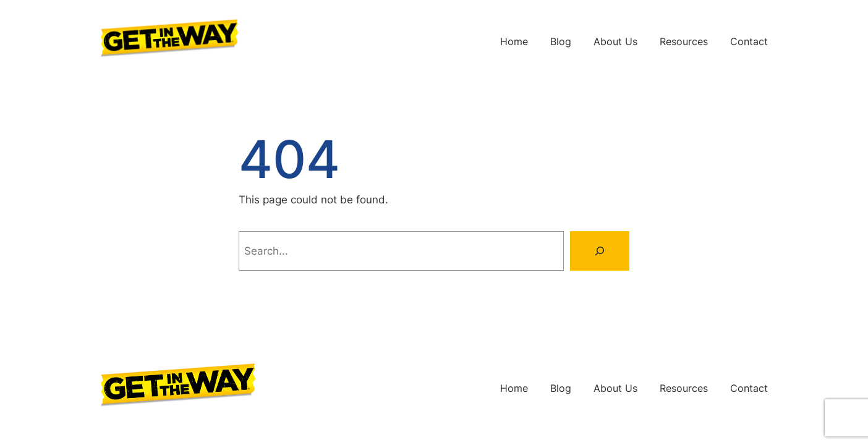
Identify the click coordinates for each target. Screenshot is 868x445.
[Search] (600, 251)
